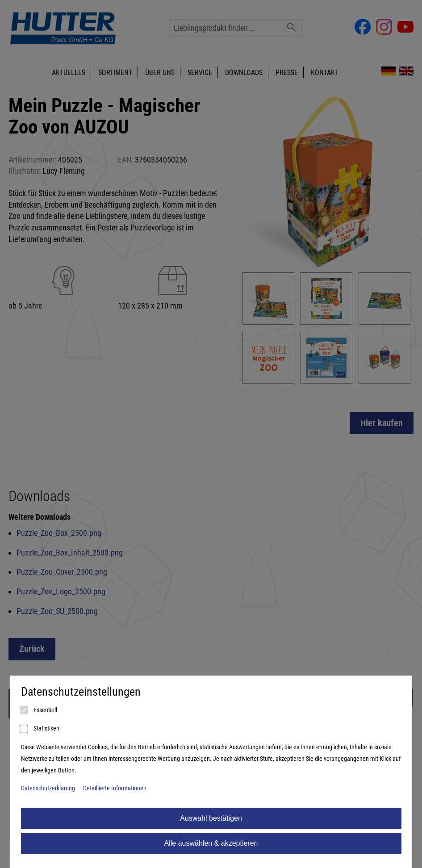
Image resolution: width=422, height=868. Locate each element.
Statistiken (40, 729)
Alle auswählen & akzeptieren (211, 843)
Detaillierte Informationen (115, 788)
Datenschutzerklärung (48, 788)
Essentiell (39, 710)
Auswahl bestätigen (211, 818)
